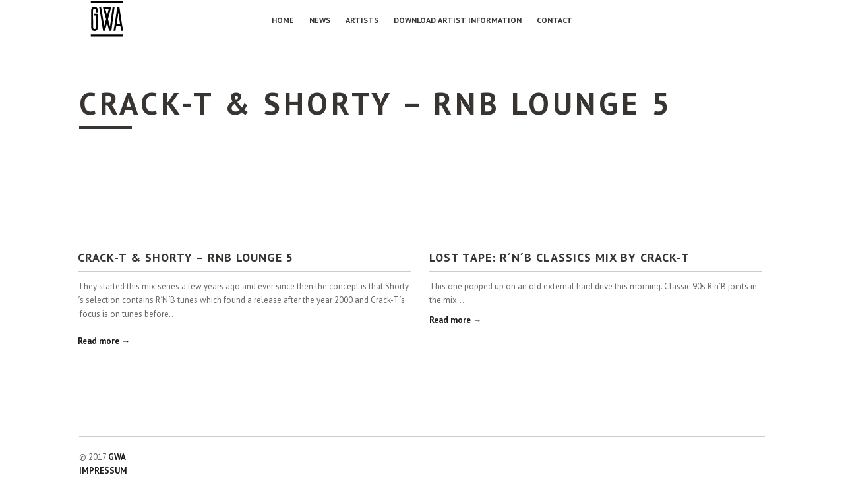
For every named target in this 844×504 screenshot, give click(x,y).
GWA (117, 457)
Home (283, 20)
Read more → (104, 341)
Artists (362, 20)
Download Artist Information (458, 20)
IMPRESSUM (103, 471)
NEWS (320, 20)
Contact (555, 20)
